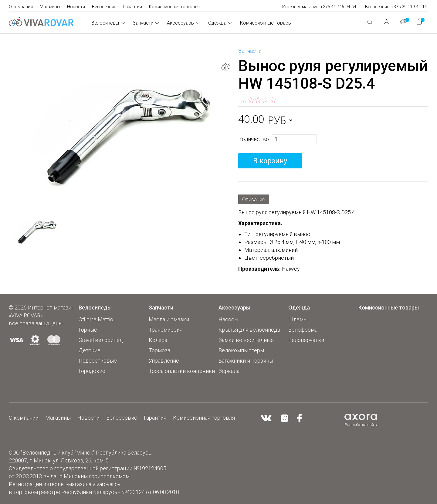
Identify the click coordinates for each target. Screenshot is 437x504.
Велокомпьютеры (241, 350)
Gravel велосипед (101, 340)
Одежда (217, 23)
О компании (21, 7)
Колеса (158, 340)
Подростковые (98, 361)
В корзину (270, 161)
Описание (254, 199)
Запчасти (143, 23)
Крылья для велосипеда (249, 330)
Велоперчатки (306, 340)
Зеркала (229, 371)
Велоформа (303, 330)
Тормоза (159, 350)
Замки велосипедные (246, 340)
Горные (88, 330)
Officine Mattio (96, 319)
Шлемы (298, 319)
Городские (92, 371)
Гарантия (133, 7)
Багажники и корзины (246, 361)
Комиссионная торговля (174, 7)
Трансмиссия (166, 330)
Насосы (228, 319)
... (80, 381)
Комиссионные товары (266, 23)
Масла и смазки (169, 319)
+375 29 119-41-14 (409, 7)
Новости (76, 7)
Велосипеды (105, 23)
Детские (90, 350)
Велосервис (104, 7)
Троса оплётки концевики (182, 371)
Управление (164, 361)
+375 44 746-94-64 (338, 7)
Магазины (50, 7)
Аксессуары (181, 23)
